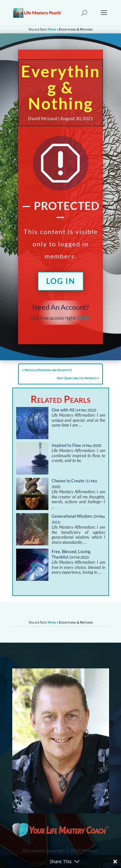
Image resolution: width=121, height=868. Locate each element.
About (25, 800)
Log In (61, 281)
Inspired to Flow (66, 445)
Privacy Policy (33, 817)
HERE (83, 318)
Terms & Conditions (39, 825)
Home (52, 29)
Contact (27, 808)
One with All (63, 410)
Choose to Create (68, 481)
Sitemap (27, 833)
